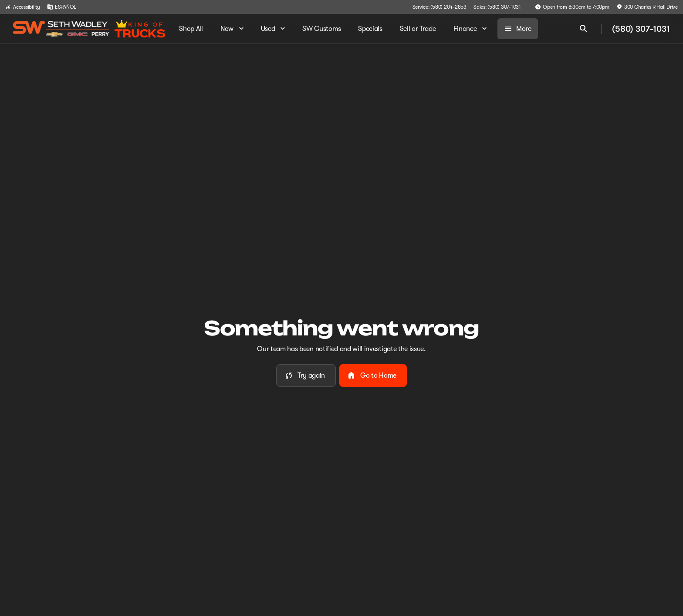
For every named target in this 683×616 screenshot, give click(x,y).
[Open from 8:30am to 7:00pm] (572, 7)
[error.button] (306, 376)
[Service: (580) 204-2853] (440, 7)
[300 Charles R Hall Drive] (647, 7)
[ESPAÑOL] (62, 7)
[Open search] (584, 29)
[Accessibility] (23, 7)
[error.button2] (373, 376)
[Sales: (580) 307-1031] (497, 7)
